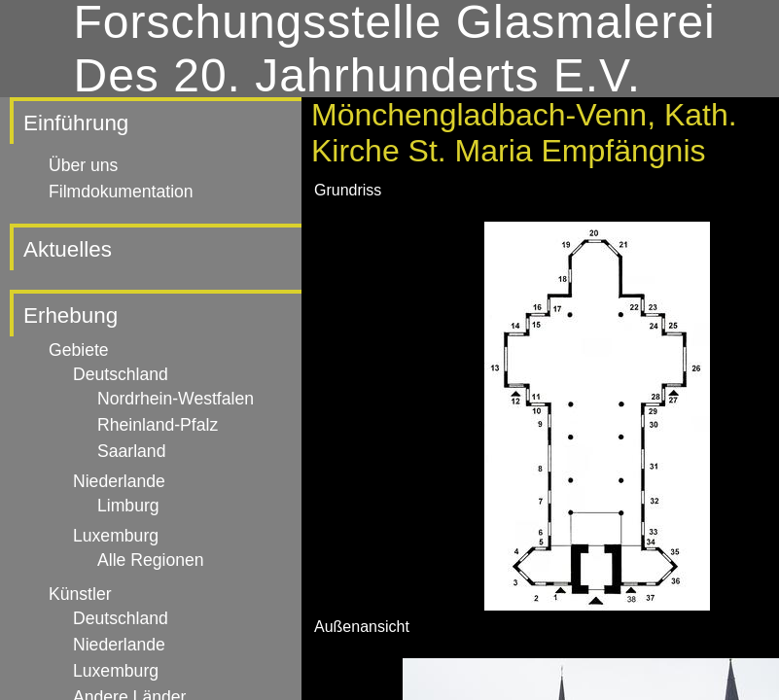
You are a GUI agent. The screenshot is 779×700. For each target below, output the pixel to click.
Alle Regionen (151, 560)
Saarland (131, 451)
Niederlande (119, 481)
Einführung (76, 123)
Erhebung (71, 315)
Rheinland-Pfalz (158, 425)
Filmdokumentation (121, 192)
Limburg (128, 506)
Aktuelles (68, 249)
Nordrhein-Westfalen (176, 399)
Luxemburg (116, 536)
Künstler (80, 594)
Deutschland (121, 374)
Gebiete (79, 350)
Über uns (83, 165)
